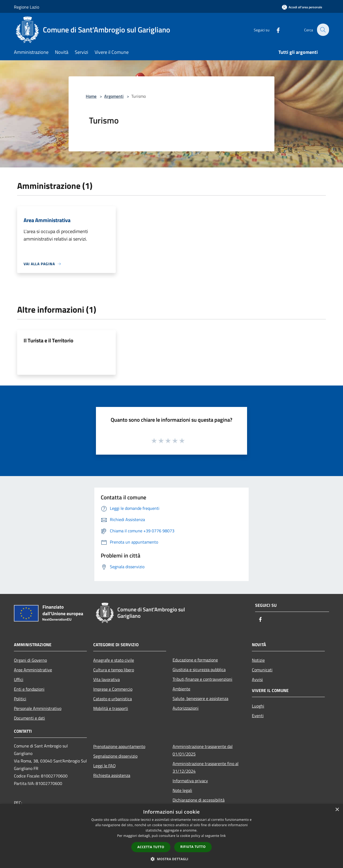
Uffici (19, 679)
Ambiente (181, 689)
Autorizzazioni (186, 708)
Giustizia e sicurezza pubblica (199, 669)
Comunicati (262, 670)
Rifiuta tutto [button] (193, 847)
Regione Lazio (27, 7)
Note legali (182, 790)
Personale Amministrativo (38, 708)
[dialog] (171, 836)
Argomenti (114, 96)
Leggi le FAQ (105, 766)
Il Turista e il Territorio (49, 340)
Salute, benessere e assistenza (200, 698)
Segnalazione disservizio (115, 756)
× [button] (337, 810)
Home (91, 96)
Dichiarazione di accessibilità (199, 800)
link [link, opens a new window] (223, 836)
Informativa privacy (190, 781)
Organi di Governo (30, 660)
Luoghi (258, 706)
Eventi (258, 716)
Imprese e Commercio (113, 689)
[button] (171, 859)
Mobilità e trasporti (111, 708)
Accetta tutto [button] (151, 847)
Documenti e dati (29, 718)
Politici (20, 699)
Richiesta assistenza (112, 775)
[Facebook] (275, 30)
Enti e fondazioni (29, 689)
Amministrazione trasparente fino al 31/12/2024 (206, 767)
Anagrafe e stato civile (114, 660)
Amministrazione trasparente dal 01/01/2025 (203, 750)
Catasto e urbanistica (113, 699)
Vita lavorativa (107, 679)
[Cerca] (323, 30)
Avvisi (257, 679)
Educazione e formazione (195, 660)
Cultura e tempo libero (114, 670)
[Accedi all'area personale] (302, 7)
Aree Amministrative (33, 670)
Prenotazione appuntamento (119, 746)
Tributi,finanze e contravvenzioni (202, 679)
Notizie (258, 660)
